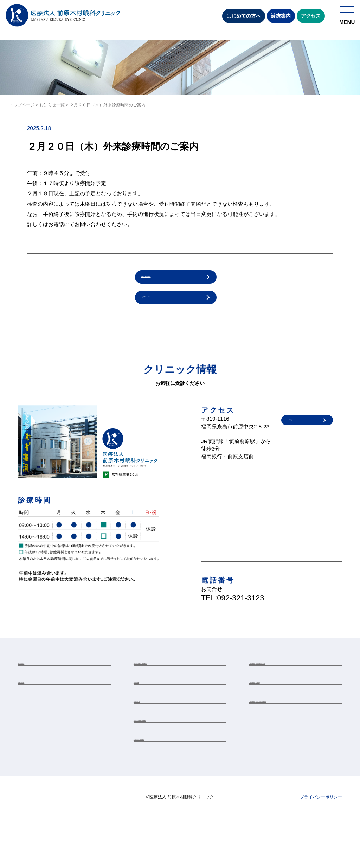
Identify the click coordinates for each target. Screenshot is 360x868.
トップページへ (159, 307)
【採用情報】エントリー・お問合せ (283, 731)
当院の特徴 (144, 705)
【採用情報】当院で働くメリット (281, 678)
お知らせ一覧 (52, 105)
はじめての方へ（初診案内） (161, 678)
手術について (146, 731)
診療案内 (281, 16)
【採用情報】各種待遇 (270, 705)
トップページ (22, 105)
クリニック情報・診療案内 (159, 758)
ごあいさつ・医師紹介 (155, 784)
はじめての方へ (244, 16)
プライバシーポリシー (321, 847)
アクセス (311, 16)
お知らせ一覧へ (159, 280)
